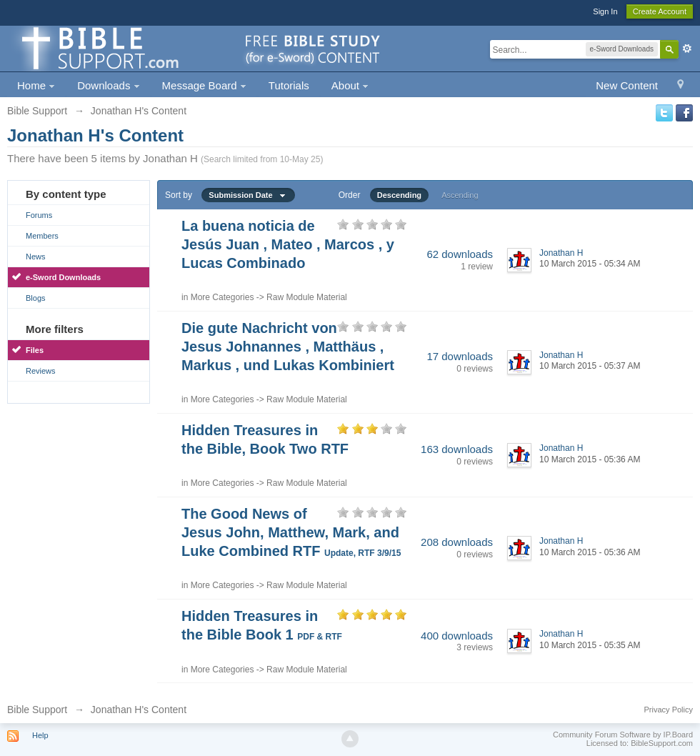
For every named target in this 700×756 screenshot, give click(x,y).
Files (35, 350)
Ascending (460, 195)
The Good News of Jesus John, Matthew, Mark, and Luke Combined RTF (291, 532)
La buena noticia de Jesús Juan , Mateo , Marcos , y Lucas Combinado (288, 244)
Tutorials (289, 85)
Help (40, 735)
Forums (39, 215)
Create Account (660, 11)
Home (36, 85)
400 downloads (457, 636)
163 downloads (457, 449)
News (36, 257)
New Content (627, 85)
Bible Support (37, 710)
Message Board (204, 85)
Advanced (687, 49)
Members (42, 236)
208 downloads (457, 542)
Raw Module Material (307, 297)
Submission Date (248, 195)
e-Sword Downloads (63, 277)
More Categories (222, 297)
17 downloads (460, 356)
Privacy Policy (669, 710)
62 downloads (460, 254)
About (350, 85)
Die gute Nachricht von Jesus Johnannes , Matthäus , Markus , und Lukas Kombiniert (288, 347)
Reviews (41, 371)
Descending (399, 195)
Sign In (605, 11)
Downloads (108, 85)
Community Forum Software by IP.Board (623, 735)
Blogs (36, 298)
